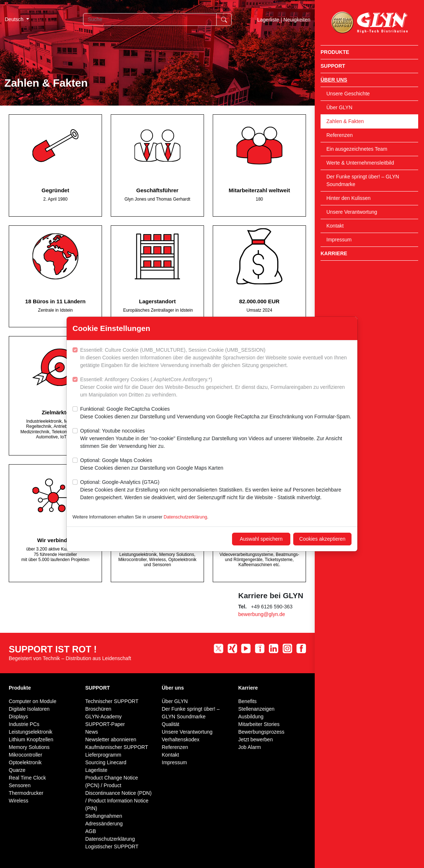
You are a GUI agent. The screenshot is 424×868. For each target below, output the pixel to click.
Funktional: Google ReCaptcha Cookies (216, 413)
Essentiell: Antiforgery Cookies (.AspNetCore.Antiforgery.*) (216, 388)
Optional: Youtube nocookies (216, 439)
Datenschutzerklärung (185, 517)
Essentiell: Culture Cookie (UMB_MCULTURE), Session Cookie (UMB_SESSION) (216, 358)
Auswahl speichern (261, 539)
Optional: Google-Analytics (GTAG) (216, 490)
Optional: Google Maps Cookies (152, 465)
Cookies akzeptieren (323, 539)
